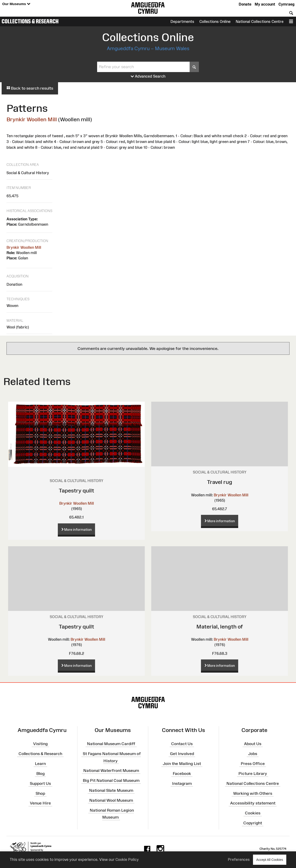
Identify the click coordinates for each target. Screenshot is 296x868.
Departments (182, 21)
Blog (40, 774)
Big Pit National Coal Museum (111, 780)
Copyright (253, 823)
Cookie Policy (127, 859)
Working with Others (253, 793)
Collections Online (215, 21)
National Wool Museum (111, 800)
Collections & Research (30, 21)
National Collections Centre (260, 21)
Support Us (40, 783)
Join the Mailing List (182, 764)
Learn (40, 764)
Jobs (253, 754)
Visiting (40, 744)
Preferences (239, 859)
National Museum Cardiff (111, 744)
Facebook (182, 774)
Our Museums (16, 4)
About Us (253, 744)
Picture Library (253, 774)
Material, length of (220, 627)
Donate (245, 4)
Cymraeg (286, 4)
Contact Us (182, 744)
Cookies (253, 813)
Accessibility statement (253, 803)
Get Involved (182, 754)
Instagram (182, 783)
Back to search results (30, 88)
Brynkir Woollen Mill (32, 119)
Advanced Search (148, 76)
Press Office (253, 764)
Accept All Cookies (270, 860)
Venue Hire (40, 803)
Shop (40, 793)
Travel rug (220, 482)
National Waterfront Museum (111, 771)
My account (265, 4)
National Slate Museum (111, 790)
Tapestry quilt (76, 490)
